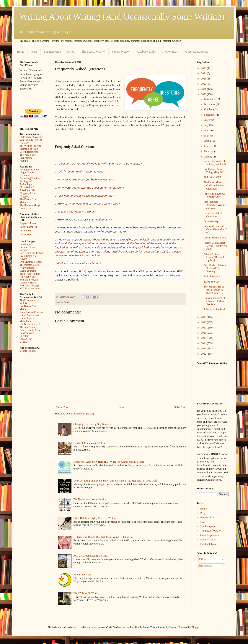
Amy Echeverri (28, 277)
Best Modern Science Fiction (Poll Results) (215, 269)
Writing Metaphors (30, 170)
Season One (26, 339)
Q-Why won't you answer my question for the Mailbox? (89, 188)
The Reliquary (170, 52)
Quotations (25, 234)
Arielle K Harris (28, 283)
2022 (204, 84)
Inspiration (25, 231)
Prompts (24, 161)
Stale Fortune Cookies (31, 312)
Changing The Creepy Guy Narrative (93, 424)
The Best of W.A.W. (93, 52)
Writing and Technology (26, 183)
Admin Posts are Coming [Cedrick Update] (214, 257)
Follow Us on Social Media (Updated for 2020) (215, 246)
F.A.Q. (71, 52)
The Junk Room (28, 327)
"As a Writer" (27, 187)
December (210, 99)
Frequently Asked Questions (213, 215)
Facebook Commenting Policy (89, 443)
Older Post (180, 407)
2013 (204, 349)
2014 (204, 343)
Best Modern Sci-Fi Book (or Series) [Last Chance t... (214, 290)
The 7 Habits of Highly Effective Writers (95, 518)
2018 (204, 322)
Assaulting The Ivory (31, 179)
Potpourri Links (28, 223)
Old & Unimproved (30, 324)
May (207, 136)
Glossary (24, 143)
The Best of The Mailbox (28, 201)
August (208, 120)
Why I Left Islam (83, 575)
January (209, 157)
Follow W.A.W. (121, 52)
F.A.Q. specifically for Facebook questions (106, 271)
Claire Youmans (28, 271)
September (210, 115)
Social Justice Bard (30, 315)
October (209, 109)
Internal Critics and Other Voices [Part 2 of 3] (215, 230)
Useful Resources (29, 152)
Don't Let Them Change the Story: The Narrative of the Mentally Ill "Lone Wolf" (116, 481)
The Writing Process (30, 146)
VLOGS (24, 342)
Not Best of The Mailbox (28, 308)
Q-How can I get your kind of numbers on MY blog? (87, 204)
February (209, 151)
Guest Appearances (197, 52)
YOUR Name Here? (30, 289)
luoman (173, 627)
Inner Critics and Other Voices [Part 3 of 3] (215, 163)
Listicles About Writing (28, 249)
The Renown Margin (30, 205)
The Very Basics (28, 155)
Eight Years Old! (212, 177)
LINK (109, 219)
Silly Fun (25, 336)
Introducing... (27, 244)
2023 (204, 79)
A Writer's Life (27, 190)
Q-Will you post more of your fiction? (78, 263)
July (207, 125)
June (207, 131)
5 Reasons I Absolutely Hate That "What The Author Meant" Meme (109, 462)
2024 (204, 73)
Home (21, 52)
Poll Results (26, 158)
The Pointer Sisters (30, 265)
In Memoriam (27, 333)
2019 (204, 317)
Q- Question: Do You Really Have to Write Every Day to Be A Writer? (98, 164)
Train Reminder (212, 277)
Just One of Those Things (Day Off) (214, 171)
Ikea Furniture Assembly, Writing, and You (215, 205)
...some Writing (28, 351)
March (208, 146)
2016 (204, 333)
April (207, 141)
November (210, 104)
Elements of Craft (29, 149)
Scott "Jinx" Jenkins (30, 274)
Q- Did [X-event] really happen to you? (79, 171)
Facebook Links (146, 52)
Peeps (34, 52)
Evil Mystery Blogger (31, 262)
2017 (204, 328)
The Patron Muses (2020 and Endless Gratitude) (214, 186)
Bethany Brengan (29, 280)
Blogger (195, 627)
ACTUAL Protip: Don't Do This (90, 556)
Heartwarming (27, 268)
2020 (204, 94)
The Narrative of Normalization (90, 499)
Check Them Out (29, 227)
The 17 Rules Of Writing (86, 593)
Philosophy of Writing (31, 137)
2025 (204, 68)
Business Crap (52, 52)
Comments (206, 566)
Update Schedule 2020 (215, 238)
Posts (204, 559)
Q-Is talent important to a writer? (75, 211)
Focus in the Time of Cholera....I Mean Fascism (214, 301)
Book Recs (25, 208)
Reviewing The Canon (31, 253)
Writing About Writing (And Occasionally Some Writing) (122, 17)
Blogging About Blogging (28, 195)
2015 (204, 338)
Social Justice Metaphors (27, 320)
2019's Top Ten (211, 282)
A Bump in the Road (214, 309)
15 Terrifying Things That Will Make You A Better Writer (103, 537)
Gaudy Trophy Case (30, 330)
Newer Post (62, 407)
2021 (204, 89)
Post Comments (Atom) (82, 414)
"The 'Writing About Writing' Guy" (214, 195)
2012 (204, 354)
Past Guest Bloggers (30, 286)
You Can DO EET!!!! (31, 140)
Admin (67, 302)
